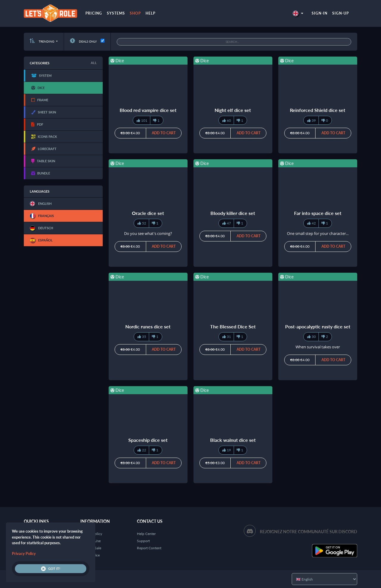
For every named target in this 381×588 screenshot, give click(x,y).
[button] (298, 13)
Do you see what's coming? (148, 233)
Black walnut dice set (233, 440)
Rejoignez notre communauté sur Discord (309, 532)
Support (143, 541)
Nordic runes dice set (148, 326)
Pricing (94, 13)
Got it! (51, 569)
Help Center (146, 534)
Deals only (83, 41)
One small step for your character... (318, 233)
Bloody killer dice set (233, 213)
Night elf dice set (233, 110)
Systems (116, 13)
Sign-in (320, 13)
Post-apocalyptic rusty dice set (318, 326)
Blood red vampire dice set (148, 110)
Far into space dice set (318, 213)
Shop (135, 13)
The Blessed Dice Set (233, 326)
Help (150, 13)
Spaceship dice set (148, 440)
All (94, 63)
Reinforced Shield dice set (318, 110)
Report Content (149, 548)
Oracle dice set (148, 213)
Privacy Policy (24, 553)
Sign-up (341, 13)
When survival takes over (318, 347)
